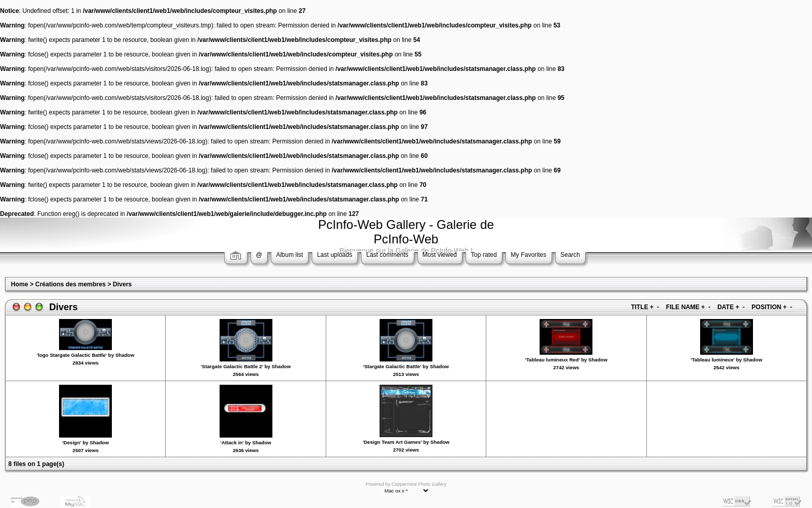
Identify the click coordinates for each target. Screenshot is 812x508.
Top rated (484, 255)
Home (19, 284)
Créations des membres (70, 284)
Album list (289, 255)
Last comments (387, 255)
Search (570, 255)
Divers (122, 284)
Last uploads (335, 255)
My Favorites (528, 255)
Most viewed (440, 255)
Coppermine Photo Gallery (419, 484)
